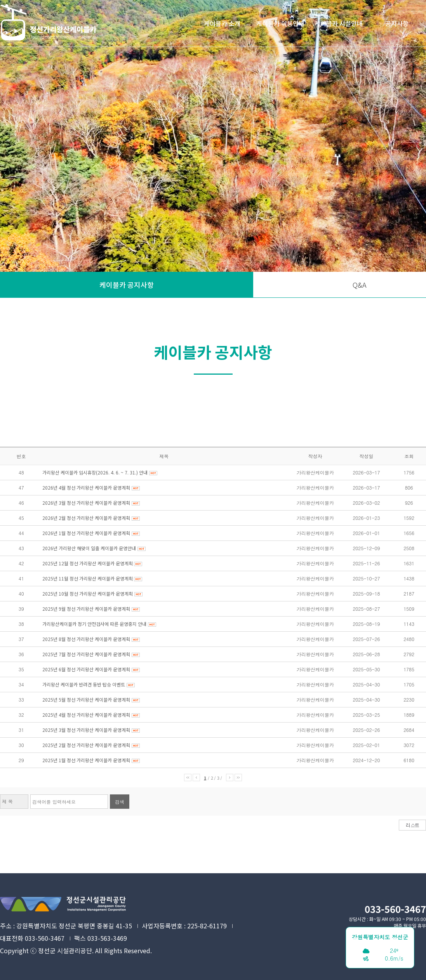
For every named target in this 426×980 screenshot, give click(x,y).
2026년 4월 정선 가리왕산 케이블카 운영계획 (86, 487)
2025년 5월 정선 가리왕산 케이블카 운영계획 (86, 699)
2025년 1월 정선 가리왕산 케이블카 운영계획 (86, 760)
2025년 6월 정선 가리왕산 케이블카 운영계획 (86, 669)
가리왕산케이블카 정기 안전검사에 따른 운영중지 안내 (94, 624)
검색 (120, 802)
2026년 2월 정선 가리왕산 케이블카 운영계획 (86, 518)
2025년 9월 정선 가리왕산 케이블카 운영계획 (86, 609)
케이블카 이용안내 (280, 23)
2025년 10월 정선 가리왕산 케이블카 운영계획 (88, 593)
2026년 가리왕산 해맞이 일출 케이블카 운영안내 (89, 548)
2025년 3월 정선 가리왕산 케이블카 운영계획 (86, 730)
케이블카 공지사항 (127, 285)
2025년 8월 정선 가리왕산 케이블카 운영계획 (86, 639)
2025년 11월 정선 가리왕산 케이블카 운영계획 (88, 578)
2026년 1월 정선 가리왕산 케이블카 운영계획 (86, 533)
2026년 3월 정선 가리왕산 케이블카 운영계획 (86, 503)
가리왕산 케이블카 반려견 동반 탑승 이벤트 (84, 684)
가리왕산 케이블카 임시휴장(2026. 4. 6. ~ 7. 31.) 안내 (95, 472)
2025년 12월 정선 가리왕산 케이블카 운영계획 (88, 563)
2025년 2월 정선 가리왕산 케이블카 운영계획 (86, 745)
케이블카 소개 (222, 23)
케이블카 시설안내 (339, 23)
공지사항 (397, 23)
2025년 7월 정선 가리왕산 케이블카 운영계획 (86, 654)
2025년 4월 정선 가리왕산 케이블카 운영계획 (86, 715)
